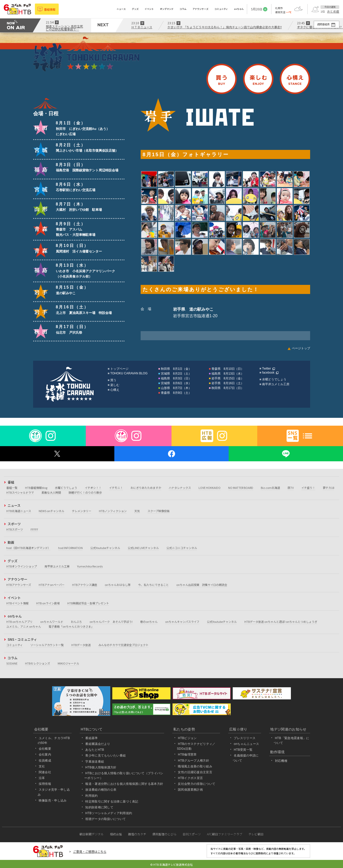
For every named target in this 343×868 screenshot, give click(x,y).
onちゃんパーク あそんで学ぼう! (111, 622)
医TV (291, 488)
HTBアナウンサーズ (19, 585)
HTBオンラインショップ (22, 566)
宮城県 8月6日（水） (176, 383)
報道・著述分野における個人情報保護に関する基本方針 (124, 784)
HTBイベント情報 (17, 603)
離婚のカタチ (137, 834)
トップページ (119, 369)
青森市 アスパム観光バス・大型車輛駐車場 (76, 230)
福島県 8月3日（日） (176, 378)
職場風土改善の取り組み (195, 766)
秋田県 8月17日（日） (228, 388)
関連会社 (45, 772)
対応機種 (281, 761)
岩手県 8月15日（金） (228, 378)
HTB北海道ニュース (19, 511)
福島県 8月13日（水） (228, 374)
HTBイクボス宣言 (190, 778)
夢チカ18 (328, 488)
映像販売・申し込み (53, 801)
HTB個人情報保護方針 (101, 767)
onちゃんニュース (246, 744)
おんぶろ (76, 622)
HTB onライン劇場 (48, 603)
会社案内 (45, 755)
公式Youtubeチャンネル (105, 548)
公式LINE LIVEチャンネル (143, 548)
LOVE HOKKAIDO (210, 488)
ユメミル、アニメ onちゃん (24, 626)
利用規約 (91, 796)
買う (222, 79)
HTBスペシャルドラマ (20, 492)
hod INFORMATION (70, 548)
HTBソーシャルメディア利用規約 (109, 813)
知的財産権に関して (99, 807)
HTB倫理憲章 (187, 755)
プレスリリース (245, 738)
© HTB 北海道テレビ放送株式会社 (171, 864)
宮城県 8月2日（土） (176, 374)
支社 (42, 766)
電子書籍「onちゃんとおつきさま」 (71, 626)
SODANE (12, 663)
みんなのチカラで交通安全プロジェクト (123, 645)
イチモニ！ (116, 488)
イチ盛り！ (308, 488)
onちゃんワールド (52, 622)
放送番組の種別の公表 (101, 790)
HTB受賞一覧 (243, 750)
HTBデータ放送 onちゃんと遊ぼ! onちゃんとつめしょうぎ (281, 622)
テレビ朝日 (256, 834)
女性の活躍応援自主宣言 (195, 772)
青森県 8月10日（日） (228, 369)
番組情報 (51, 9)
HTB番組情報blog (36, 488)
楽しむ (258, 79)
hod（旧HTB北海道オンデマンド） (28, 548)
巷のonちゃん (149, 622)
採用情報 (45, 784)
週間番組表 (320, 24)
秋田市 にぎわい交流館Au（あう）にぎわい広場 (83, 129)
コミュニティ (221, 9)
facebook (268, 373)
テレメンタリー (82, 511)
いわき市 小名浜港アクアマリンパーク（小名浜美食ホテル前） (85, 271)
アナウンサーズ (200, 9)
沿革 (42, 778)
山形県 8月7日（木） (176, 388)
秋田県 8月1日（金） (176, 369)
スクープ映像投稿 (158, 511)
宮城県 (41, 149)
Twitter (266, 369)
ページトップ (301, 348)
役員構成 (45, 761)
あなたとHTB (95, 750)
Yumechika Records (90, 566)
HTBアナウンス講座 (85, 585)
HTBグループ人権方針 (194, 761)
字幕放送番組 (95, 762)
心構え (295, 79)
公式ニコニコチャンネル (182, 548)
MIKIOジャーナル (68, 663)
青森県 (41, 228)
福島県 (41, 169)
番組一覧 (12, 488)
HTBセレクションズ (38, 663)
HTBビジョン (187, 738)
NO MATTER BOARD (241, 488)
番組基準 (91, 738)
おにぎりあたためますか (146, 488)
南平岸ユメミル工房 (276, 384)
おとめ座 (333, 11)
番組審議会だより (98, 744)
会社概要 (45, 749)
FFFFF (34, 529)
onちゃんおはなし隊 (118, 585)
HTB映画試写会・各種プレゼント (88, 603)
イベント (149, 9)
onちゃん (239, 9)
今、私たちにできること (153, 585)
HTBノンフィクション (113, 511)
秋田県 (41, 127)
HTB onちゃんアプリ (19, 622)
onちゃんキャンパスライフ (182, 622)
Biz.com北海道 (270, 488)
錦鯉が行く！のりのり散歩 (85, 492)
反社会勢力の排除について (197, 784)
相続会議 (116, 834)
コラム (183, 9)
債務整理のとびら (164, 834)
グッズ (135, 9)
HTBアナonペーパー (52, 585)
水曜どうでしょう (274, 379)
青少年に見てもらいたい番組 (105, 756)
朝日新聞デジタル (92, 834)
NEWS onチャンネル (51, 511)
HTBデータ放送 (81, 645)
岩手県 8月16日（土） (228, 383)
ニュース (121, 9)
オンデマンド (167, 9)
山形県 (41, 209)
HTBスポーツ (15, 529)
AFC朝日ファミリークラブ (225, 834)
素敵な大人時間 (51, 492)
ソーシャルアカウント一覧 (47, 645)
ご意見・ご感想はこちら (90, 851)
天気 (137, 511)
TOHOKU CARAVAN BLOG (129, 373)
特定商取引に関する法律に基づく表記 (112, 802)
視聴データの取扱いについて (105, 819)
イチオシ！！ (93, 488)
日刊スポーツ (192, 834)
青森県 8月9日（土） (176, 393)
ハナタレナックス (180, 488)
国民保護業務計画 (190, 790)
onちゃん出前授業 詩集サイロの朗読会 (202, 585)
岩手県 (41, 292)
